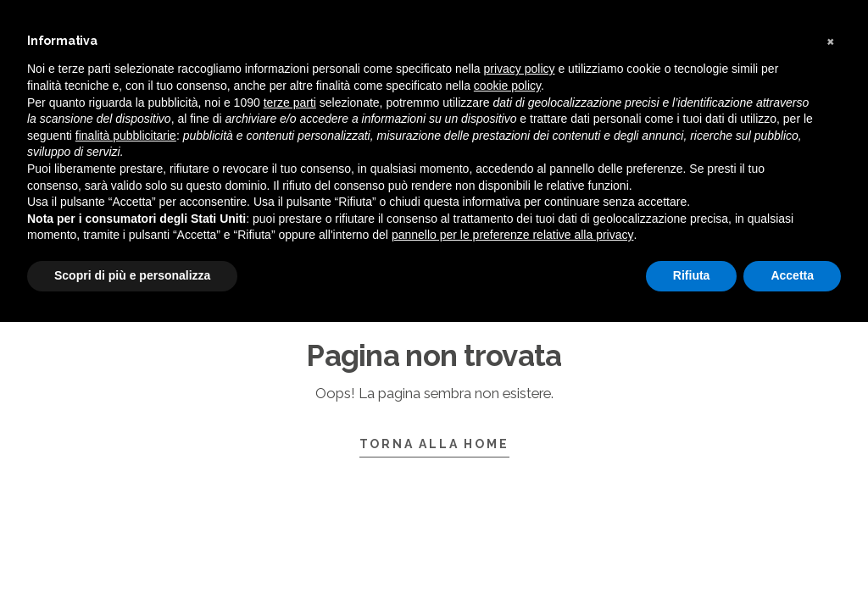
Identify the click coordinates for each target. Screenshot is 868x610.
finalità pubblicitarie (126, 136)
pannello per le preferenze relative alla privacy (513, 235)
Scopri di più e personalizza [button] (132, 275)
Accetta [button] (792, 275)
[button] (832, 41)
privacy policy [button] (520, 69)
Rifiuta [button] (692, 275)
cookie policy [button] (507, 86)
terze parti (290, 103)
